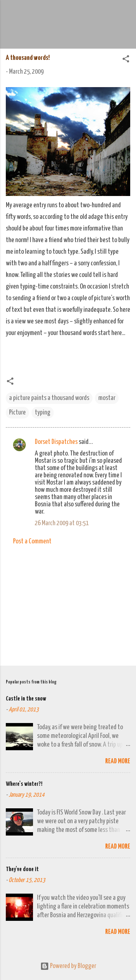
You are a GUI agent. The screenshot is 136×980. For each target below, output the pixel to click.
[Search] (126, 15)
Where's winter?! (24, 784)
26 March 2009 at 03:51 (62, 523)
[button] (126, 60)
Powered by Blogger (68, 966)
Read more (118, 761)
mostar (107, 398)
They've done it (22, 869)
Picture (17, 413)
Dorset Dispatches (56, 442)
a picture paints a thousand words (49, 398)
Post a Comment (32, 541)
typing (43, 413)
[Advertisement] (68, 603)
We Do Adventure (68, 12)
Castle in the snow (26, 699)
